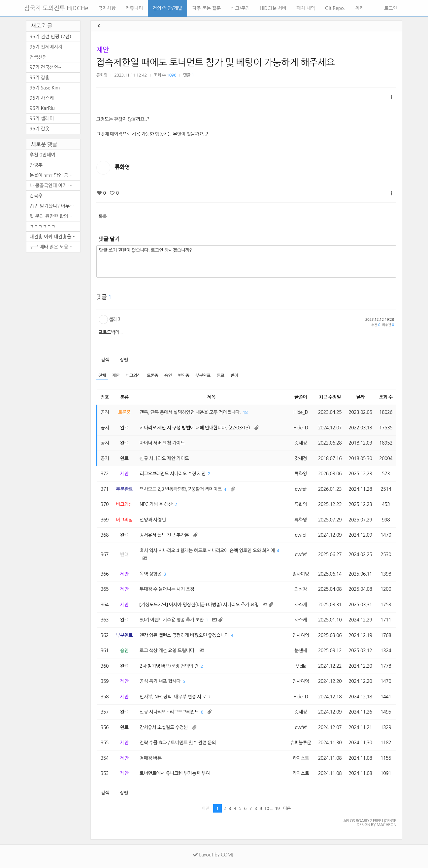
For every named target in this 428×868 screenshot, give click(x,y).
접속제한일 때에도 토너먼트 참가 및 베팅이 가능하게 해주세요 (216, 62)
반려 (234, 375)
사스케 (301, 605)
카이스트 (301, 758)
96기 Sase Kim (45, 88)
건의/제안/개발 (167, 8)
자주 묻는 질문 (206, 8)
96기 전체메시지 (46, 47)
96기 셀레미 (42, 118)
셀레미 (115, 319)
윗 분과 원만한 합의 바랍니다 (55, 216)
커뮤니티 (134, 8)
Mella (301, 666)
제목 (211, 397)
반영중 (184, 375)
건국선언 (38, 57)
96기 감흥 (40, 78)
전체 (102, 375)
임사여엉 (301, 574)
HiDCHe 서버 (273, 8)
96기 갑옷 (40, 129)
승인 (168, 375)
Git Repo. (335, 8)
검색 (105, 360)
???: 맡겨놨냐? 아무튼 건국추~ (55, 206)
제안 (103, 50)
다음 (287, 808)
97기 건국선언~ (46, 67)
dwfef (301, 489)
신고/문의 (240, 8)
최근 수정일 (330, 397)
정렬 (124, 360)
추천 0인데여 (43, 155)
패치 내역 (306, 8)
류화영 (102, 75)
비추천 (388, 325)
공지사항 (107, 8)
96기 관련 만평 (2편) (50, 37)
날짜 (360, 397)
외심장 (301, 589)
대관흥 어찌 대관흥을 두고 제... (55, 237)
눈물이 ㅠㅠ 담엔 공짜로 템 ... (55, 175)
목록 (103, 217)
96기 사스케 (42, 98)
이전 (205, 808)
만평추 (36, 165)
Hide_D (301, 412)
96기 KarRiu (42, 108)
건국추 (36, 196)
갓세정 (301, 443)
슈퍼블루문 (301, 743)
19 (277, 808)
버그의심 (133, 375)
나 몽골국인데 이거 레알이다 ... (55, 185)
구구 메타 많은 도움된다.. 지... (55, 247)
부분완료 (203, 375)
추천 (376, 325)
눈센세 (301, 651)
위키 (359, 8)
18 (245, 412)
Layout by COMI (213, 855)
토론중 (152, 375)
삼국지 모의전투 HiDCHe (56, 8)
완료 (221, 375)
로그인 (390, 8)
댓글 (189, 75)
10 (267, 808)
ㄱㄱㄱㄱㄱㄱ (43, 226)
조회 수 (386, 397)
